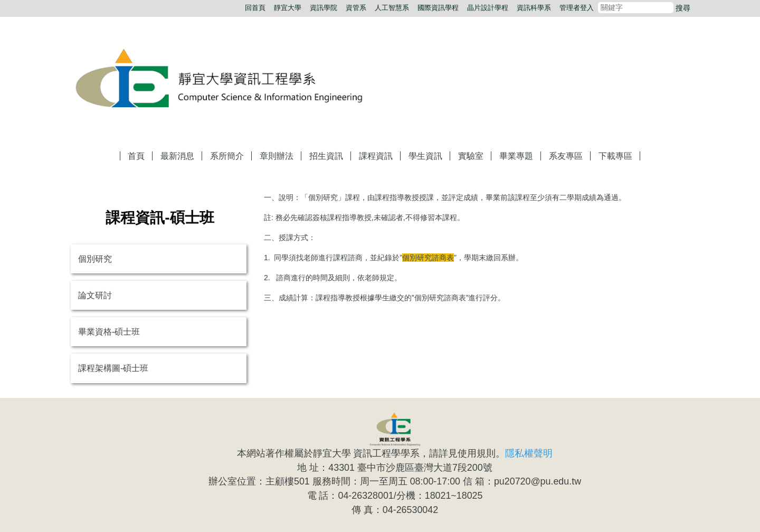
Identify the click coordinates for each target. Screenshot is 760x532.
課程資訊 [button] (376, 156)
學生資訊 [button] (425, 156)
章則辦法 (277, 156)
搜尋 (683, 8)
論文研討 (95, 295)
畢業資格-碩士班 (109, 332)
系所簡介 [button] (227, 156)
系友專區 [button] (566, 156)
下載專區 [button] (615, 156)
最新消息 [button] (177, 156)
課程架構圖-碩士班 (113, 368)
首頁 (136, 156)
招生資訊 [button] (326, 156)
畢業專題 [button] (516, 156)
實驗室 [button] (471, 156)
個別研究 (95, 259)
